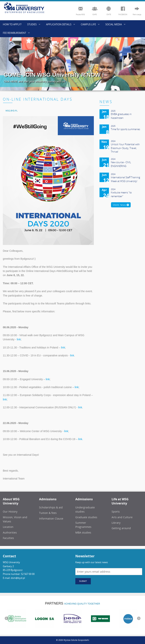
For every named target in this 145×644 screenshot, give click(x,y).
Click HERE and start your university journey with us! (35, 81)
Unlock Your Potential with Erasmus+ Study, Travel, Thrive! (125, 148)
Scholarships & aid (51, 507)
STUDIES (32, 24)
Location (8, 527)
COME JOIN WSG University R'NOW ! (54, 75)
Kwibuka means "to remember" (121, 194)
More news (121, 205)
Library (116, 523)
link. (81, 439)
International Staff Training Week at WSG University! (125, 179)
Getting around (121, 528)
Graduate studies (86, 517)
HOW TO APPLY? (12, 24)
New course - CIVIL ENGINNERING (121, 164)
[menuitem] (12, 111)
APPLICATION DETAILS (59, 24)
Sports (116, 512)
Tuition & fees (48, 513)
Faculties (8, 538)
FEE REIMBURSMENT (14, 33)
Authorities (10, 532)
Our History (10, 512)
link (19, 339)
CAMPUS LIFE (88, 24)
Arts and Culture (122, 517)
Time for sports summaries (125, 129)
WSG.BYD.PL (12, 111)
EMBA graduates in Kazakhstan (121, 116)
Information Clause (51, 519)
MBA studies (83, 532)
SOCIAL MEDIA (114, 24)
